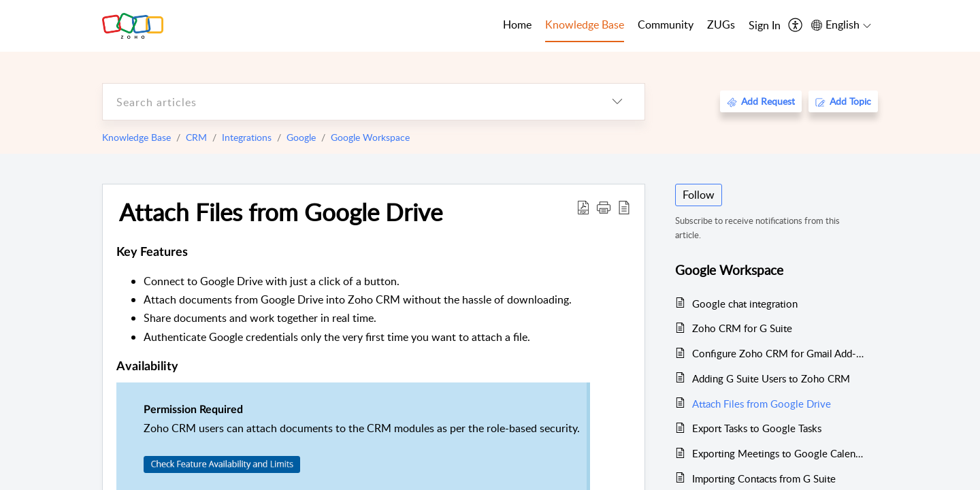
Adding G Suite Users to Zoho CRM (771, 378)
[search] (346, 102)
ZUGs (721, 24)
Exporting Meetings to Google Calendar (778, 453)
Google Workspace (370, 137)
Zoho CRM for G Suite (742, 328)
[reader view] (624, 207)
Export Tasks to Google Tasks (757, 428)
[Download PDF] (583, 207)
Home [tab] (517, 24)
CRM (196, 137)
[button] (604, 207)
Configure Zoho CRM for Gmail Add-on (778, 353)
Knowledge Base (136, 137)
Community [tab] (666, 24)
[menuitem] (765, 26)
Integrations (247, 137)
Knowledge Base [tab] (585, 24)
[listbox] (617, 102)
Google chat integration (745, 304)
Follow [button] (699, 195)
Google (301, 137)
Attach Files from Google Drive (281, 212)
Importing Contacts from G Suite (764, 478)
